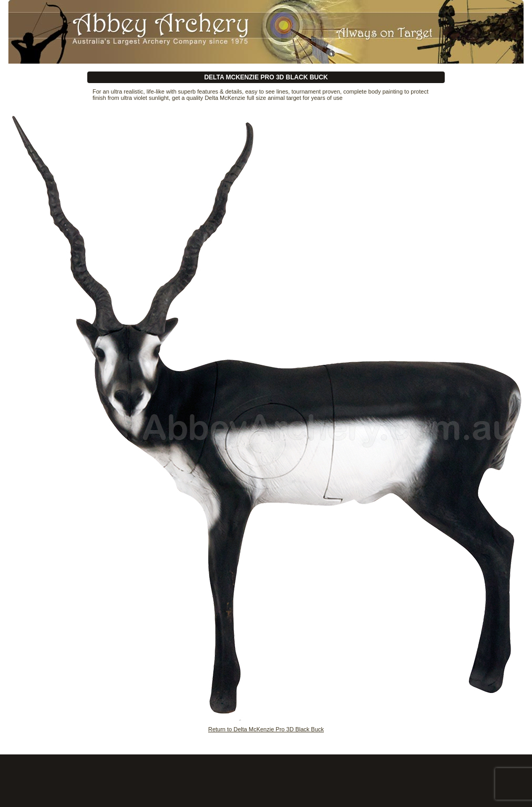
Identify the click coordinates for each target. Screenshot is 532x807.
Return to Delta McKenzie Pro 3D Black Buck (266, 729)
